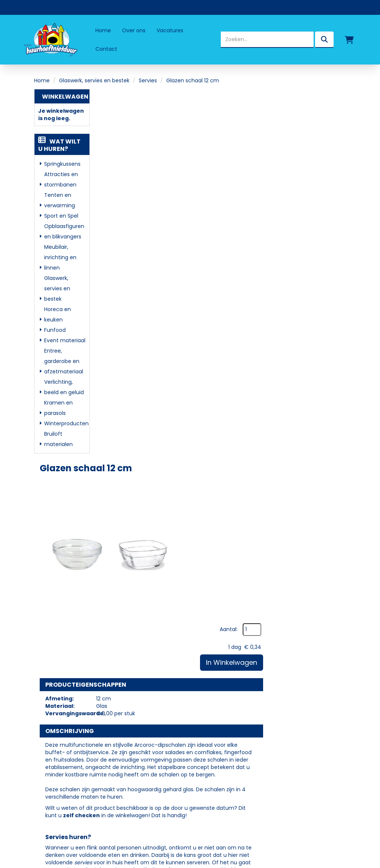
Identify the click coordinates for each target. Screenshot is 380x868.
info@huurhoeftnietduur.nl (77, 746)
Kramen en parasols (58, 408)
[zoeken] (324, 40)
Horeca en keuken (58, 314)
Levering (216, 701)
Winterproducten (65, 423)
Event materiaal (65, 340)
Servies (148, 80)
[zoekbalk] (267, 40)
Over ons (134, 30)
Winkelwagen (65, 97)
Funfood (55, 330)
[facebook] (48, 767)
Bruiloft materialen (58, 439)
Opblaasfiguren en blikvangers (64, 231)
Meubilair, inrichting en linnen (60, 257)
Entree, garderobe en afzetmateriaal (64, 361)
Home (103, 30)
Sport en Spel (61, 216)
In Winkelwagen (309, 145)
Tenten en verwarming (60, 200)
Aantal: (306, 112)
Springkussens (62, 164)
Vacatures (170, 30)
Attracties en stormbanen (61, 179)
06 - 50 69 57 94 (65, 736)
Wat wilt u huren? (59, 145)
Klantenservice (225, 733)
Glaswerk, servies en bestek (94, 80)
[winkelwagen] (349, 40)
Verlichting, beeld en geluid (64, 387)
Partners (146, 712)
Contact (106, 49)
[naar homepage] (50, 40)
